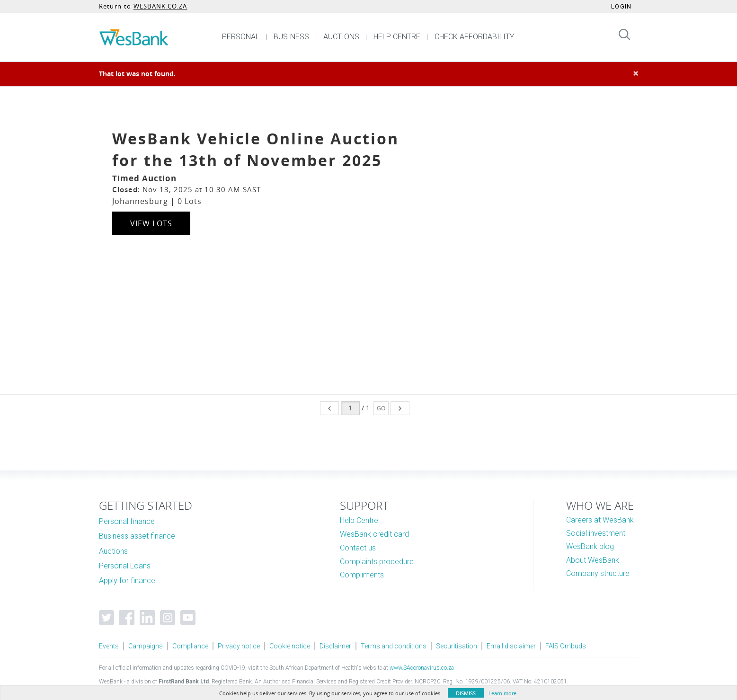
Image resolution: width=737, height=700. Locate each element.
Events (109, 646)
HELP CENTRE (397, 37)
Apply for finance (127, 580)
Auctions (113, 551)
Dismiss (466, 693)
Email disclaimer (511, 646)
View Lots (151, 223)
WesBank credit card (374, 534)
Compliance (190, 646)
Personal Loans (125, 566)
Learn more (502, 693)
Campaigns (146, 646)
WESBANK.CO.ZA (160, 6)
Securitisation (457, 646)
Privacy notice (239, 646)
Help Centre (359, 520)
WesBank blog (590, 546)
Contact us (358, 548)
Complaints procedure (377, 562)
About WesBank (593, 560)
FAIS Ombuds (566, 646)
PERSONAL (241, 37)
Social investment (596, 533)
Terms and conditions (394, 646)
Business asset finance (137, 536)
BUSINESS (291, 37)
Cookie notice (290, 646)
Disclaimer (335, 646)
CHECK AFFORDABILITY (474, 37)
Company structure (598, 573)
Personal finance (127, 521)
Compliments (362, 575)
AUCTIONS (341, 37)
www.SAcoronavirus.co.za (422, 668)
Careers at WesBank (600, 520)
